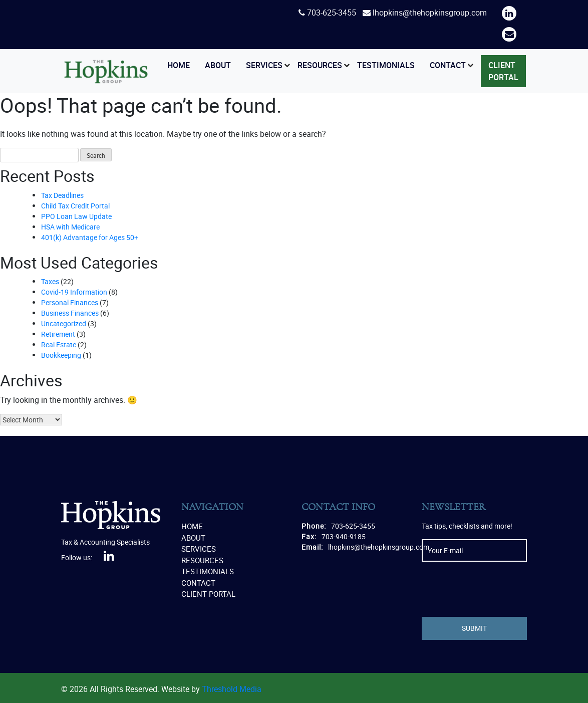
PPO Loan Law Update (76, 216)
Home (179, 65)
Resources (320, 65)
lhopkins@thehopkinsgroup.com (430, 13)
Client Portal (503, 71)
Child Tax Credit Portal (75, 206)
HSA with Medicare (70, 227)
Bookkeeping (61, 355)
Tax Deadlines (62, 195)
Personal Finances (70, 302)
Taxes (50, 281)
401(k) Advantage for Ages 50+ (90, 237)
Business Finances (70, 313)
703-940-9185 (344, 536)
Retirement (58, 334)
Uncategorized (64, 323)
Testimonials (386, 65)
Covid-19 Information (74, 292)
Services (264, 65)
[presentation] (498, 589)
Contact (448, 65)
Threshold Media (232, 689)
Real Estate (59, 344)
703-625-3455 (332, 13)
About (218, 65)
